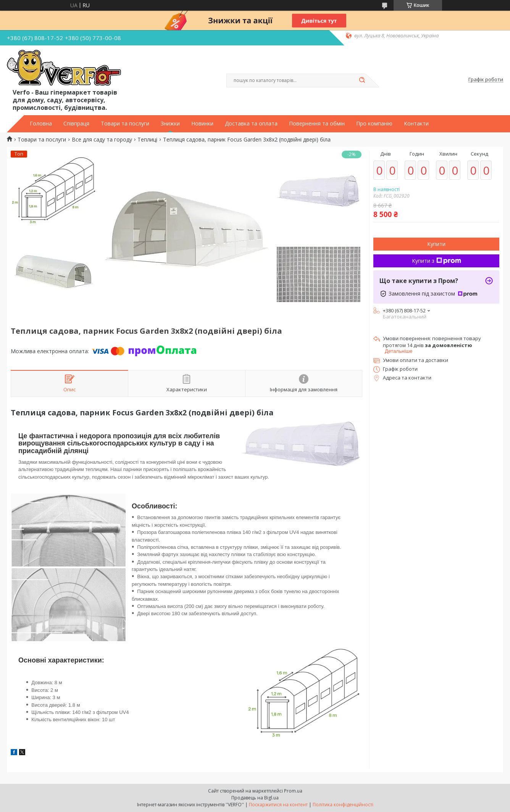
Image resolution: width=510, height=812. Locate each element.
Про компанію (374, 124)
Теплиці (147, 140)
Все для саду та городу (102, 140)
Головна (41, 124)
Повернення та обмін (317, 124)
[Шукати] (362, 80)
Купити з (437, 261)
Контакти (416, 124)
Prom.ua (293, 791)
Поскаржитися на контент (278, 805)
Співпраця (76, 124)
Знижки (170, 124)
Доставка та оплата (251, 124)
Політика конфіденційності (343, 805)
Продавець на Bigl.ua (255, 798)
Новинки (202, 124)
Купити (436, 244)
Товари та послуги (125, 124)
